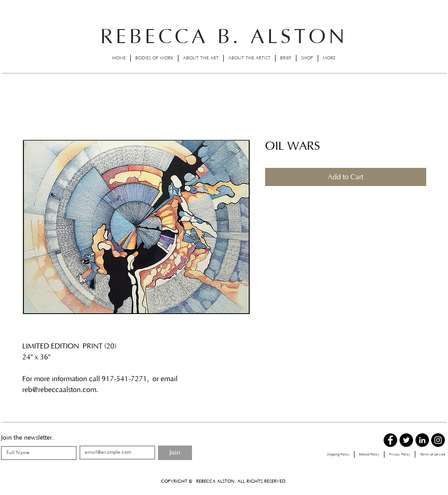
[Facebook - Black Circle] (390, 440)
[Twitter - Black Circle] (406, 440)
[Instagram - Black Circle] (438, 440)
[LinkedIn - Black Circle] (422, 440)
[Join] (175, 453)
